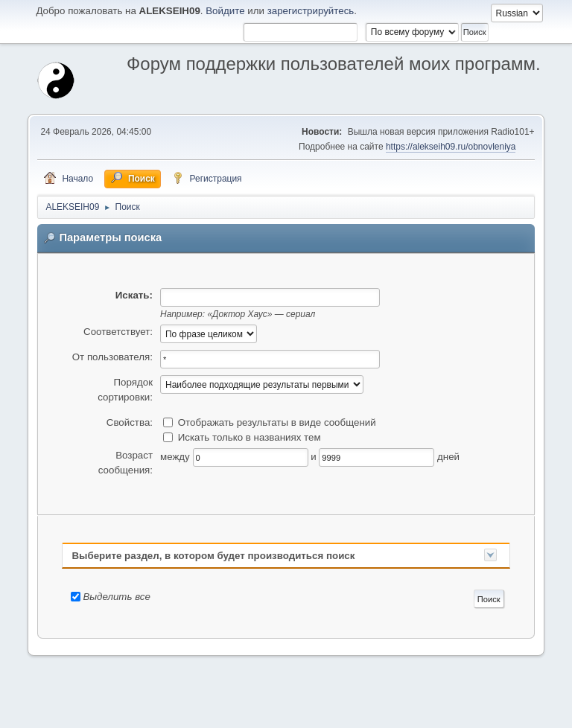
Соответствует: (118, 332)
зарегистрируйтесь (311, 11)
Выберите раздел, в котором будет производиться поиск (213, 556)
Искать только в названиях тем (250, 437)
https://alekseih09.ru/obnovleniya (451, 147)
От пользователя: (112, 357)
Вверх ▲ (524, 712)
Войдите (225, 11)
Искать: (134, 295)
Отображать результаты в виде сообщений (277, 422)
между (175, 457)
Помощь (406, 712)
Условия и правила (464, 712)
